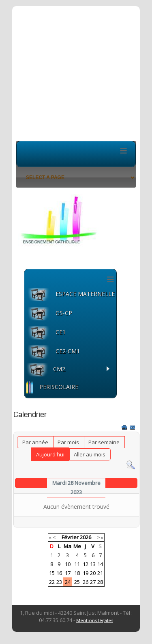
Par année (35, 442)
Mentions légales (95, 620)
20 (93, 573)
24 (68, 582)
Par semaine (104, 442)
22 (52, 582)
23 (59, 582)
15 (52, 573)
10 (68, 564)
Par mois (68, 442)
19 (86, 573)
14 (100, 564)
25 (77, 582)
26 (86, 582)
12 (86, 564)
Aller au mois (90, 454)
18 (77, 573)
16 (59, 573)
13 (93, 564)
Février (70, 537)
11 (77, 564)
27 (93, 582)
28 (100, 582)
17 (68, 573)
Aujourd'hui (50, 454)
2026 (86, 537)
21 (100, 573)
